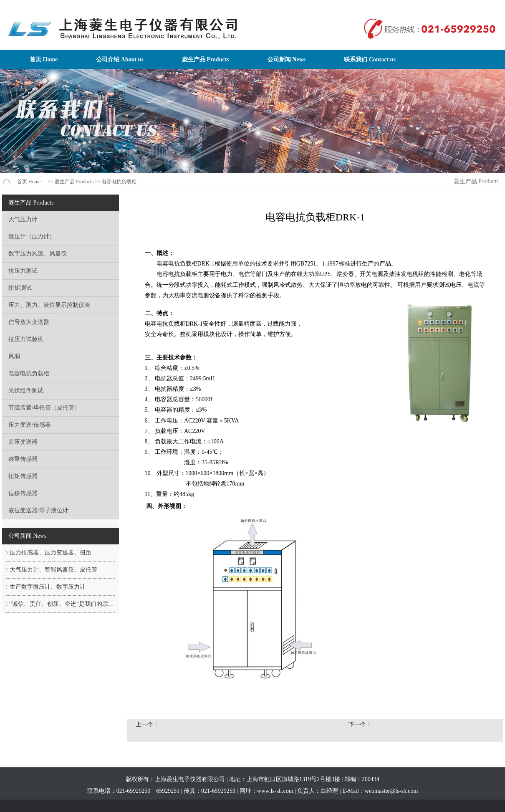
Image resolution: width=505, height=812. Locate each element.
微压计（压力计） (32, 237)
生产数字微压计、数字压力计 (48, 587)
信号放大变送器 (29, 322)
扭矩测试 (20, 288)
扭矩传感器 (23, 476)
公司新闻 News (287, 59)
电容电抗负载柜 (119, 182)
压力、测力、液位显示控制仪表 (49, 305)
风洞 (14, 356)
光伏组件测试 (26, 391)
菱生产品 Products (206, 59)
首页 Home (44, 59)
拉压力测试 (23, 271)
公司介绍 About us (120, 59)
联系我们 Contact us (370, 59)
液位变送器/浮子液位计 (38, 510)
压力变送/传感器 (30, 425)
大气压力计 (23, 219)
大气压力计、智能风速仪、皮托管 (53, 570)
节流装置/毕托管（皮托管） (44, 408)
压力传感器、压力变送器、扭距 (50, 553)
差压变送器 (23, 442)
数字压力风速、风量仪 (38, 254)
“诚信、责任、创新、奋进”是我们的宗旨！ (65, 604)
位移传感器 (23, 493)
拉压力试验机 (26, 339)
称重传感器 (23, 459)
